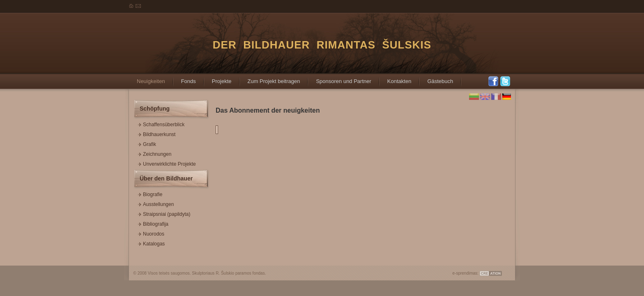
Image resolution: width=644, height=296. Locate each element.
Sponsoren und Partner (339, 79)
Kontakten (395, 79)
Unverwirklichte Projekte (167, 163)
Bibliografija (153, 223)
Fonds (184, 79)
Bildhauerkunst (157, 133)
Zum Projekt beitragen (270, 79)
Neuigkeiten (147, 79)
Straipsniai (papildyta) (164, 213)
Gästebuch (436, 79)
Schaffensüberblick (161, 124)
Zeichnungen (155, 153)
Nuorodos (151, 233)
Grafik (147, 143)
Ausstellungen (156, 203)
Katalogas (151, 243)
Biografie (150, 193)
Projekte (218, 79)
